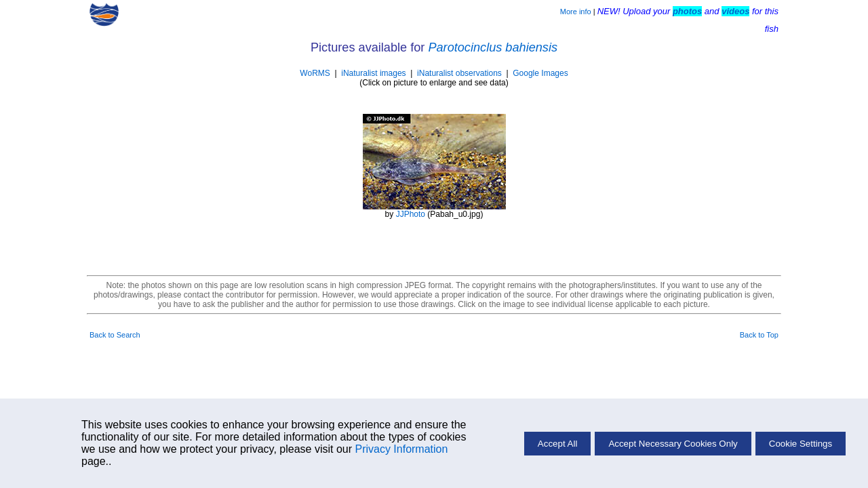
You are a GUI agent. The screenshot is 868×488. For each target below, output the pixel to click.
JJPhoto (411, 214)
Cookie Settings (801, 444)
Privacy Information (401, 449)
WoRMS (315, 73)
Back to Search (115, 335)
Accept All (558, 444)
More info (576, 12)
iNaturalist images (373, 73)
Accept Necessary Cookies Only (673, 444)
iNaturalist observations (459, 73)
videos (735, 11)
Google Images (540, 73)
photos (687, 11)
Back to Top (759, 335)
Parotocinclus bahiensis (493, 47)
